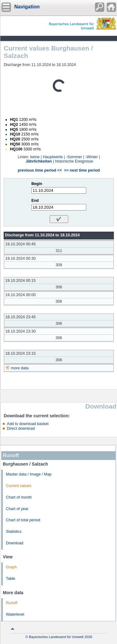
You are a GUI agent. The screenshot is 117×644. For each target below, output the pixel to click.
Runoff (12, 603)
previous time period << (40, 170)
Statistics (14, 532)
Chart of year (17, 509)
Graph (11, 567)
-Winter (92, 157)
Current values (19, 486)
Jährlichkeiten (39, 161)
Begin (37, 184)
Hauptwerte (53, 157)
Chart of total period (23, 520)
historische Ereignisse (74, 161)
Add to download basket (28, 424)
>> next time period (82, 170)
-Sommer (74, 157)
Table (11, 579)
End (35, 201)
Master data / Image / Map (29, 474)
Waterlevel (15, 614)
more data (20, 368)
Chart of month (19, 497)
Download (15, 543)
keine (35, 157)
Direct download (21, 429)
